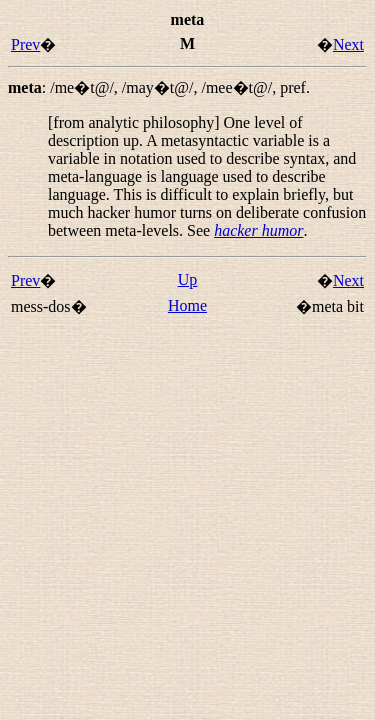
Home (187, 305)
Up (188, 279)
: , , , (159, 87)
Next (348, 44)
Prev (25, 44)
